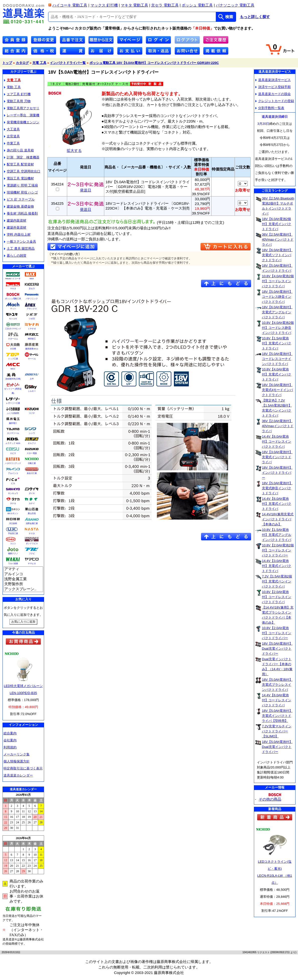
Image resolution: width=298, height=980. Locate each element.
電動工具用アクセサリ (22, 108)
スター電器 (32, 453)
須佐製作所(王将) (13, 379)
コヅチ (32, 413)
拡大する (74, 149)
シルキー (32, 391)
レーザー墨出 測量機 (22, 115)
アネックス (32, 309)
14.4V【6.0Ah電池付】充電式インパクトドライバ (277, 504)
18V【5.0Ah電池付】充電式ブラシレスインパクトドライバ (277, 685)
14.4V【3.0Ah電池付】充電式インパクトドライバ (277, 566)
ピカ (13, 483)
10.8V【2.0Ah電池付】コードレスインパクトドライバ (277, 597)
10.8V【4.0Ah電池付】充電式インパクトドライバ (277, 374)
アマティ (23, 569)
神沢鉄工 (32, 339)
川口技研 (13, 523)
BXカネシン (13, 513)
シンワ (32, 433)
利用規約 (10, 747)
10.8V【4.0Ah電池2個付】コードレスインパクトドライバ (278, 281)
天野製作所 (23, 584)
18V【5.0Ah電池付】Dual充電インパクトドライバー (277, 649)
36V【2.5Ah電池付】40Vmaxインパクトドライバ (278, 239)
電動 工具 (12, 87)
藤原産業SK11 (32, 349)
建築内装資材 (15, 220)
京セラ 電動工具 (165, 5)
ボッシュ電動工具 (13, 299)
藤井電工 (13, 423)
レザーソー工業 (13, 403)
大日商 (13, 349)
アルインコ (13, 473)
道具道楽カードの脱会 (273, 94)
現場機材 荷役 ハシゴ (21, 192)
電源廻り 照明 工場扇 (21, 185)
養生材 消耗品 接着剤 (21, 213)
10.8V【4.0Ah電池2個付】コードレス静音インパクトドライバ (278, 328)
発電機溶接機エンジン (22, 122)
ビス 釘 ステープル (19, 199)
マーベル (32, 359)
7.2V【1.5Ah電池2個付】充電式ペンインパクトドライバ (277, 581)
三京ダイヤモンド (13, 329)
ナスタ (32, 533)
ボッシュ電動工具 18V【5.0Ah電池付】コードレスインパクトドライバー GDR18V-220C (154, 63)
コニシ (13, 544)
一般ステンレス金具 (20, 241)
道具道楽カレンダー (18, 775)
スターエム (13, 339)
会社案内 (10, 740)
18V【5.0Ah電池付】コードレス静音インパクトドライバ (277, 297)
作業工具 (12, 143)
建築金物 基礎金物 (19, 206)
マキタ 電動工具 (134, 5)
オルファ (32, 443)
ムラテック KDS (13, 443)
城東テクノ (13, 554)
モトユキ (13, 319)
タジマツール (13, 433)
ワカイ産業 (13, 564)
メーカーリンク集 (17, 754)
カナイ (32, 503)
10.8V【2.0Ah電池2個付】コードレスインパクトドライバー (278, 550)
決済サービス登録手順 (273, 87)
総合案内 (10, 733)
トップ (7, 63)
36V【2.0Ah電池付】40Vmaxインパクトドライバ (278, 426)
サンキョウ (13, 493)
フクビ (32, 554)
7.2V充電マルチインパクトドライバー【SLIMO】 (277, 731)
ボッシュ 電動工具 (197, 5)
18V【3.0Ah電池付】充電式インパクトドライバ (277, 457)
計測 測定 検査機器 (22, 157)
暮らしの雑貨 (15, 256)
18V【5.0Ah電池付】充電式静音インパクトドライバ (277, 488)
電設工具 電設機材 (19, 178)
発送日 (86, 188)
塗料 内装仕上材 (17, 234)
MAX (32, 279)
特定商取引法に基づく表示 (23, 768)
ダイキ (32, 493)
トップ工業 (13, 359)
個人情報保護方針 (17, 761)
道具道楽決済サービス (273, 80)
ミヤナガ (32, 329)
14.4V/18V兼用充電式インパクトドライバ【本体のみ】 (278, 519)
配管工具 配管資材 (19, 164)
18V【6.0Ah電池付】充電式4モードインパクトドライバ (277, 390)
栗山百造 (32, 513)
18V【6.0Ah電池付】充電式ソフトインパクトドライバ (277, 255)
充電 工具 (39, 63)
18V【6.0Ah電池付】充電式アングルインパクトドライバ (277, 312)
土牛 (32, 379)
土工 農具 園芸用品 (19, 249)
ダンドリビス (32, 544)
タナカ (13, 503)
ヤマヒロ (32, 564)
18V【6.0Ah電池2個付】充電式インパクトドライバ (277, 224)
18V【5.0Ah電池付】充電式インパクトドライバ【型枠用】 (277, 716)
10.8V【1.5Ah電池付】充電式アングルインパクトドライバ (277, 535)
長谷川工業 (32, 473)
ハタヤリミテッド (13, 463)
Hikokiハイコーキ (13, 279)
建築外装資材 (15, 227)
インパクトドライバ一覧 (68, 63)
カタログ (22, 63)
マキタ (13, 289)
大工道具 (12, 129)
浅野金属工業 (32, 523)
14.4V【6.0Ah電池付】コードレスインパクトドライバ (277, 442)
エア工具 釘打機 (17, 94)
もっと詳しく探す (255, 17)
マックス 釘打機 (104, 5)
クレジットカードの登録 (275, 101)
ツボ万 (32, 319)
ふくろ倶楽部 (13, 413)
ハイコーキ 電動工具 (70, 5)
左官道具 (12, 136)
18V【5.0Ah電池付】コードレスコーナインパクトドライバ (277, 359)
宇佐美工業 (13, 533)
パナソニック (32, 299)
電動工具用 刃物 (17, 101)
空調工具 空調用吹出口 (22, 171)
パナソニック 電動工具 (235, 5)
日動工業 (32, 463)
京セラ (32, 289)
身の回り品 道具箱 (19, 150)
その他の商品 (270, 799)
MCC (13, 369)
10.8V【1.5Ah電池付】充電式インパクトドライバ (277, 343)
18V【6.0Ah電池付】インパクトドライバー (277, 473)
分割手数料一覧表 (270, 108)
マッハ (13, 309)
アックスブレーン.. (23, 589)
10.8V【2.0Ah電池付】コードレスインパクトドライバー (277, 633)
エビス (13, 453)
